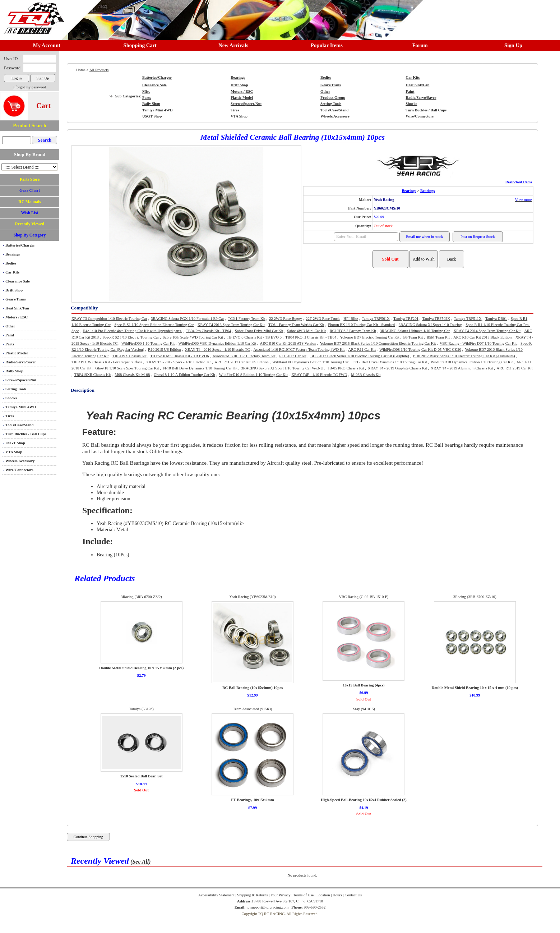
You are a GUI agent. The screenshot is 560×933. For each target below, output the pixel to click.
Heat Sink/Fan (17, 308)
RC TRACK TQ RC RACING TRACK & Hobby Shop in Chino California (32, 15)
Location (323, 895)
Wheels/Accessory (20, 461)
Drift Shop (14, 290)
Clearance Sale (18, 281)
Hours (337, 895)
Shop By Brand (30, 154)
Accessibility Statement (216, 895)
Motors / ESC (17, 317)
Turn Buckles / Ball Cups (26, 434)
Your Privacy (281, 895)
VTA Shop (14, 452)
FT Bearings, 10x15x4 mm (252, 800)
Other (10, 326)
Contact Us (353, 895)
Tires (10, 416)
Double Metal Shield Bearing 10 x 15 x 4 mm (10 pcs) (475, 688)
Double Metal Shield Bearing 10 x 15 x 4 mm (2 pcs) (141, 668)
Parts (10, 344)
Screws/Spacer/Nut (21, 380)
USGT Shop (15, 443)
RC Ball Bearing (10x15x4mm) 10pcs (253, 688)
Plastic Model (17, 353)
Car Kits (12, 272)
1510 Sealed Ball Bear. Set (142, 776)
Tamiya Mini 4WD (21, 407)
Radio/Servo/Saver (21, 362)
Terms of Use (303, 895)
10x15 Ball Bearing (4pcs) (364, 685)
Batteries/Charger (20, 245)
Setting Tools (16, 389)
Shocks (11, 398)
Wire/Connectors (19, 470)
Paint (10, 335)
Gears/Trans (16, 299)
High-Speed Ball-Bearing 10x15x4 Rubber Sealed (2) (364, 800)
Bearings (13, 254)
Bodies (11, 263)
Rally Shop (14, 371)
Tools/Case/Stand (19, 425)
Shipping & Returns (252, 895)
